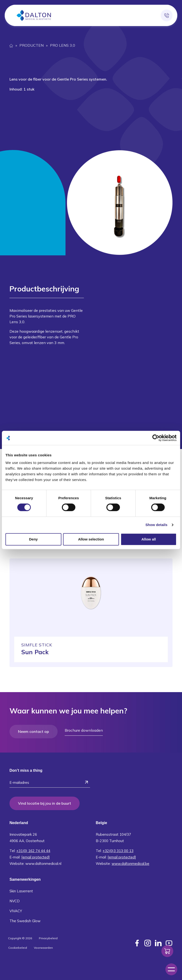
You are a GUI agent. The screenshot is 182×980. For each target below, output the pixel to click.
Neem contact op (34, 731)
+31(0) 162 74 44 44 (33, 850)
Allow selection (91, 539)
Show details (157, 525)
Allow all (149, 539)
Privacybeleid (48, 937)
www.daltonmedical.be (130, 863)
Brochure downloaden (84, 730)
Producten (32, 45)
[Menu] (171, 969)
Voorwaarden (43, 947)
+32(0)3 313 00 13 (118, 850)
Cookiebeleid (18, 947)
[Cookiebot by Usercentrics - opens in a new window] (156, 438)
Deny (33, 539)
